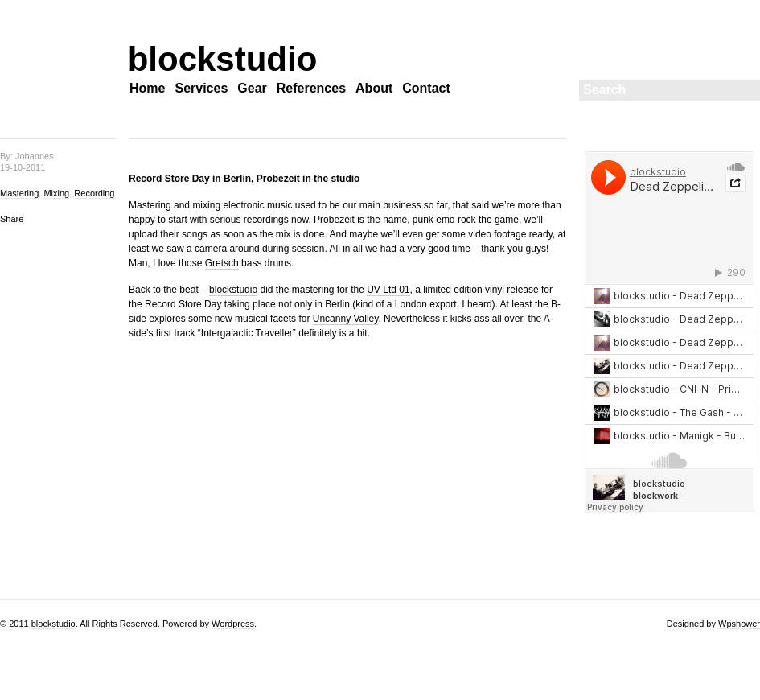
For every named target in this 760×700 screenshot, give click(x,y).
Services (201, 88)
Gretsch (222, 263)
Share (12, 219)
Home (147, 88)
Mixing (56, 193)
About (374, 88)
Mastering (19, 193)
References (311, 88)
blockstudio (201, 59)
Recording (94, 193)
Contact (426, 88)
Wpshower (739, 624)
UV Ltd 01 (388, 290)
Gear (252, 88)
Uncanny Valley (346, 319)
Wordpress (233, 624)
